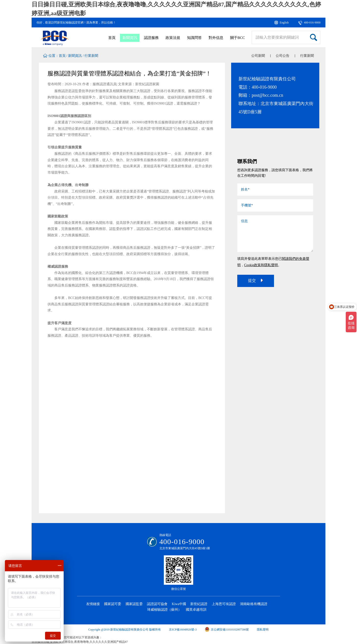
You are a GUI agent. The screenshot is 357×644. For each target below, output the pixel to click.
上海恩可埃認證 (224, 604)
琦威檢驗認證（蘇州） (164, 610)
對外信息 (216, 38)
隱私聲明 (263, 630)
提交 (256, 280)
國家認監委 (134, 604)
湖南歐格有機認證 (254, 604)
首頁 (112, 38)
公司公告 (283, 56)
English (284, 23)
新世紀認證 (199, 604)
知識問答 (194, 38)
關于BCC (238, 38)
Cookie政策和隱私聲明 (261, 265)
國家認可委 (113, 604)
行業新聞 (91, 56)
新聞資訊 (130, 38)
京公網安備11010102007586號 (227, 630)
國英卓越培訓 (196, 610)
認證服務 (151, 38)
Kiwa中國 (179, 604)
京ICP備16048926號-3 (183, 630)
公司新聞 (258, 56)
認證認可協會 (157, 604)
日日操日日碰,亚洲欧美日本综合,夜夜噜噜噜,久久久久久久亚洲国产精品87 (80, 642)
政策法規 (173, 38)
